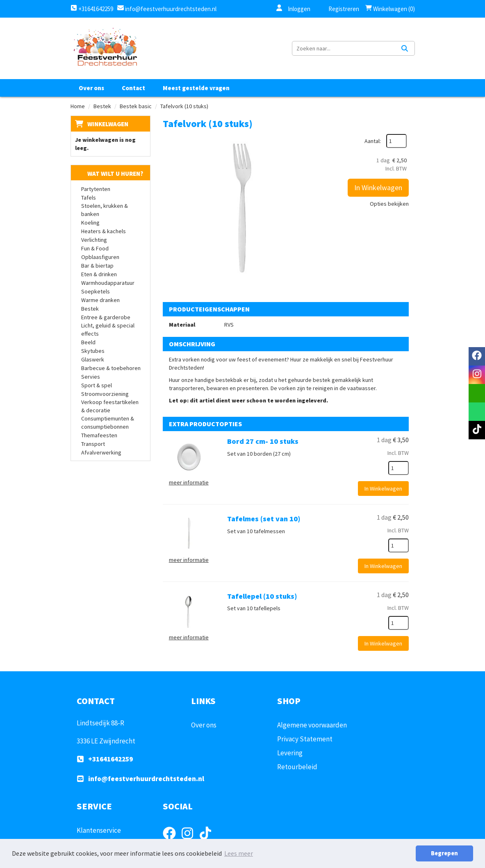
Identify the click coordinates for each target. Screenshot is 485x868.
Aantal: (373, 141)
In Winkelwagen (378, 187)
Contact (133, 88)
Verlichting (94, 240)
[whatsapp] (477, 412)
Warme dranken (100, 300)
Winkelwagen (108, 124)
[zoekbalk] (344, 48)
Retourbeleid (297, 767)
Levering (290, 753)
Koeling (90, 223)
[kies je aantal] (398, 468)
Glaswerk (93, 359)
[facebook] (477, 356)
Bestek (102, 106)
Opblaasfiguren (100, 257)
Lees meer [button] (239, 853)
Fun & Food (95, 248)
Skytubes (93, 351)
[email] (477, 393)
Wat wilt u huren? (109, 174)
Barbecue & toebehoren (111, 368)
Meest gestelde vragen (196, 88)
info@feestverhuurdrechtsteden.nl (170, 9)
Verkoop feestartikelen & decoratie (110, 406)
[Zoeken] (405, 48)
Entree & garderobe (106, 317)
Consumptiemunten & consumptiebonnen (108, 423)
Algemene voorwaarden (312, 725)
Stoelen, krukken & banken (105, 210)
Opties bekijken (389, 204)
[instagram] (477, 375)
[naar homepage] (105, 48)
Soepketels (96, 291)
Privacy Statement (305, 739)
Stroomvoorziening (105, 394)
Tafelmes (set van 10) (264, 519)
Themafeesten (99, 435)
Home (78, 106)
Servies (91, 377)
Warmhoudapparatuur (108, 283)
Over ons (91, 88)
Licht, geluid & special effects (108, 329)
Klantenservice (99, 830)
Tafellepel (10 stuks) (262, 596)
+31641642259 (92, 9)
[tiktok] (477, 430)
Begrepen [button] (444, 853)
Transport (93, 444)
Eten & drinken (99, 274)
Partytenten (96, 189)
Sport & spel (97, 385)
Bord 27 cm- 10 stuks (263, 441)
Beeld (88, 342)
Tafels (89, 198)
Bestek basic (136, 106)
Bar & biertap (97, 266)
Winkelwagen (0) (390, 9)
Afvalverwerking (101, 452)
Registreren (338, 9)
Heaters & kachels (104, 231)
